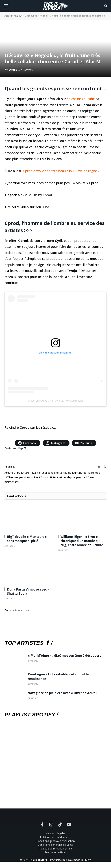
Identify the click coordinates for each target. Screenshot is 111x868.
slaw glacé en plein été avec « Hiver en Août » (63, 693)
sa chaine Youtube (81, 99)
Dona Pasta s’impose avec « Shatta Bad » (28, 591)
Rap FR (22, 448)
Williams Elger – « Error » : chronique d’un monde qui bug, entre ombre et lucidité (82, 541)
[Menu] (6, 6)
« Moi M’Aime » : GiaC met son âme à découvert (64, 656)
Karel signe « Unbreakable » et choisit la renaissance (58, 676)
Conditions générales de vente (56, 845)
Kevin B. (13, 70)
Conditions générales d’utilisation (56, 841)
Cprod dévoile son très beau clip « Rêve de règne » (61, 171)
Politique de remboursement (55, 848)
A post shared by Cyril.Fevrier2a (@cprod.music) (55, 401)
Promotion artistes (56, 852)
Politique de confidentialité (55, 837)
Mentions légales (56, 833)
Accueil (8, 16)
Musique (18, 16)
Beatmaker (11, 448)
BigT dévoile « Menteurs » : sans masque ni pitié (28, 539)
